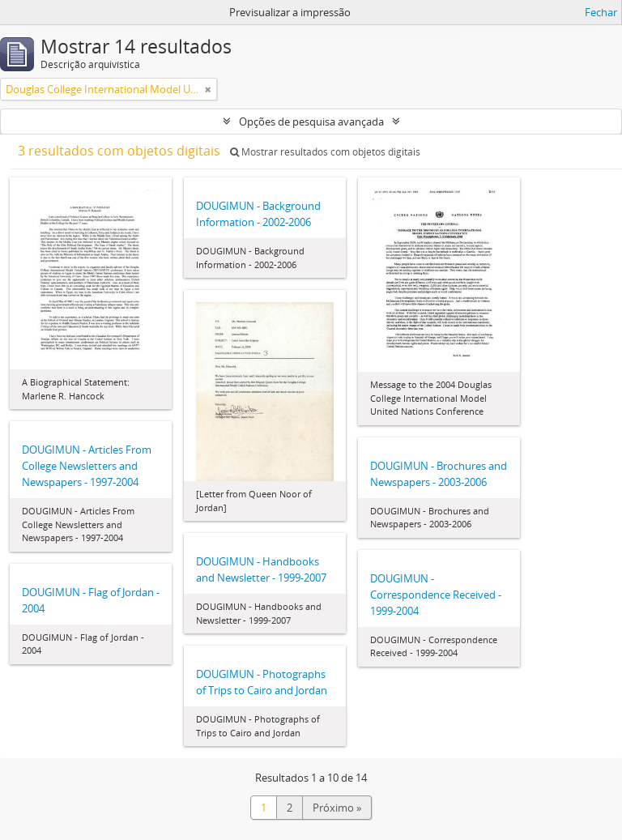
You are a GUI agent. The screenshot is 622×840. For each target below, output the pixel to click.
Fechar (601, 12)
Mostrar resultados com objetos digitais (325, 152)
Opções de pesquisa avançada (311, 122)
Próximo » (337, 808)
